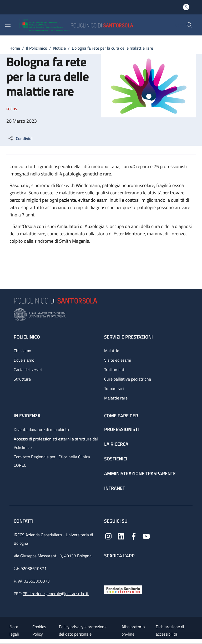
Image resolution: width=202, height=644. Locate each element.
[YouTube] (146, 536)
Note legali (14, 630)
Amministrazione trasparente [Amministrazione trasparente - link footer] (140, 473)
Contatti (24, 521)
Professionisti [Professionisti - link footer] (122, 429)
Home (15, 48)
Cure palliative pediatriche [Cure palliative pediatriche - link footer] (128, 379)
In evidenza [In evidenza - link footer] (27, 416)
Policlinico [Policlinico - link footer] (27, 337)
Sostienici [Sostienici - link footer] (116, 459)
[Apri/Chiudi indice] (3, 642)
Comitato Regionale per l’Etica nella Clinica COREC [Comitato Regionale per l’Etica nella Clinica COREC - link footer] (52, 461)
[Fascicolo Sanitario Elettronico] (123, 589)
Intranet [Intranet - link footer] (115, 488)
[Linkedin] (121, 536)
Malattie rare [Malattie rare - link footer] (116, 398)
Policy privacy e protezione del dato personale (83, 630)
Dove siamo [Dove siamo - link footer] (24, 360)
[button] (189, 25)
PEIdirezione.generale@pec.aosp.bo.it (56, 594)
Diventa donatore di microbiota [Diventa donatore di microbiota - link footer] (41, 429)
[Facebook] (134, 536)
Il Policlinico (37, 48)
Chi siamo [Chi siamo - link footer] (22, 351)
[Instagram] (108, 536)
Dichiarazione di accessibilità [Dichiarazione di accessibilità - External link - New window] (170, 630)
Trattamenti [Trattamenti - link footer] (115, 370)
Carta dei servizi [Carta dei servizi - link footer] (28, 370)
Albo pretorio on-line (133, 630)
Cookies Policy (39, 630)
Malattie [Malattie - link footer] (112, 351)
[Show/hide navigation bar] (8, 25)
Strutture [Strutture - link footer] (22, 379)
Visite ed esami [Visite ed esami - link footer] (118, 360)
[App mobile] (108, 571)
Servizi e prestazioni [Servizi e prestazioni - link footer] (128, 337)
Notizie (59, 48)
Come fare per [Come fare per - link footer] (121, 416)
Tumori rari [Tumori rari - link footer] (114, 388)
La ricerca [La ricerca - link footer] (116, 444)
